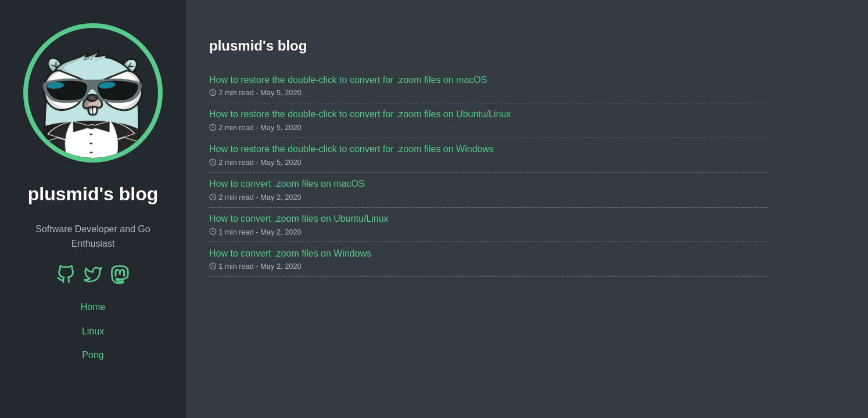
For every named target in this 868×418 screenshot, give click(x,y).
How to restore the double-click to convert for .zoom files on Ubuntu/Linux (360, 114)
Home (93, 307)
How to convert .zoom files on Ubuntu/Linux (299, 219)
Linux (93, 331)
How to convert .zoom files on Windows (290, 253)
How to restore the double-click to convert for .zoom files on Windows (351, 149)
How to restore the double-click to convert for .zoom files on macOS (348, 80)
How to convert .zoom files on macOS (287, 184)
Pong (93, 355)
